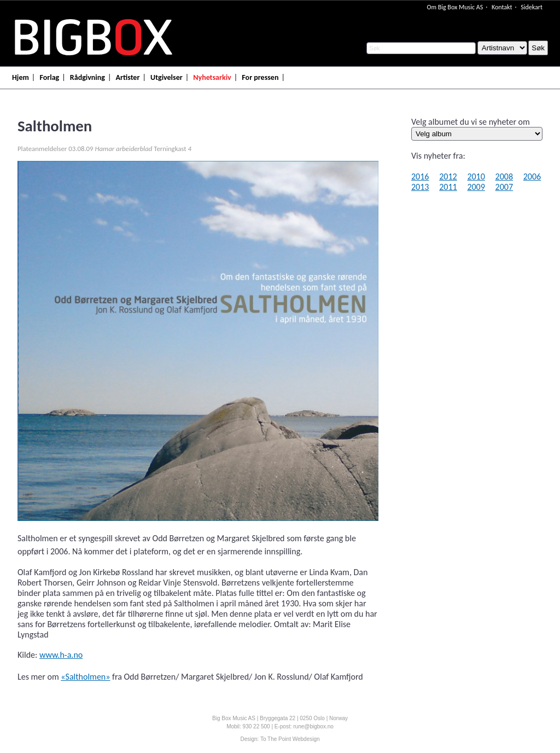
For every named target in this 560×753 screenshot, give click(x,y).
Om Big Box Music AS (455, 7)
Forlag (49, 77)
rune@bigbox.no (313, 726)
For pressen (260, 77)
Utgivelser (167, 77)
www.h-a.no (61, 655)
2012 (448, 176)
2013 (420, 187)
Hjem (21, 77)
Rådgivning (87, 77)
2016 (420, 176)
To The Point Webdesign (290, 739)
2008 (504, 176)
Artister (128, 77)
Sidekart (532, 7)
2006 (532, 176)
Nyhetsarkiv (212, 77)
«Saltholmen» (85, 677)
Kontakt (502, 7)
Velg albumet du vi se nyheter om (471, 122)
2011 (448, 187)
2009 (476, 187)
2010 (476, 176)
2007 (504, 187)
